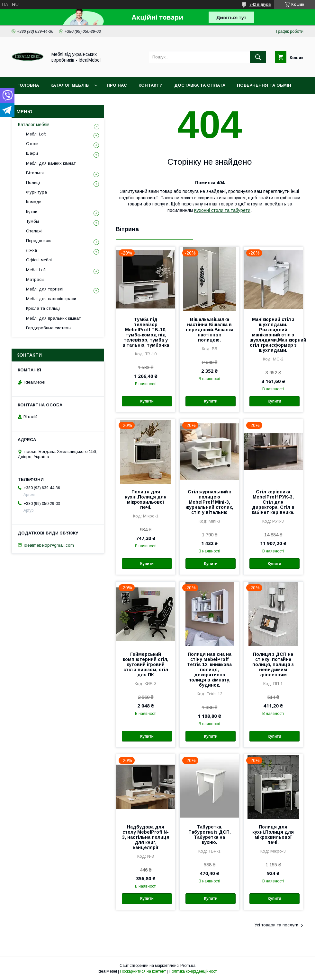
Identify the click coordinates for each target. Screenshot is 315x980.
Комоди (34, 202)
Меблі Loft (36, 134)
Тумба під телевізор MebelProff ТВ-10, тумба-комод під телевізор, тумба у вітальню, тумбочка (146, 332)
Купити (147, 401)
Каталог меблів (70, 85)
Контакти (151, 85)
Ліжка (32, 250)
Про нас (117, 85)
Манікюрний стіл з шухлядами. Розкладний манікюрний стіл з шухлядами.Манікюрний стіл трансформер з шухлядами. (273, 335)
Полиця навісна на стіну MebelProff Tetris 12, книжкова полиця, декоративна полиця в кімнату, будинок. (209, 670)
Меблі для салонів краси (51, 299)
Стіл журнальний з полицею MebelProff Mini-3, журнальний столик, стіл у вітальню (209, 502)
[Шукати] (258, 57)
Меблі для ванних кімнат (51, 163)
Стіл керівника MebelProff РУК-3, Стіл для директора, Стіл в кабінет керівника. (273, 502)
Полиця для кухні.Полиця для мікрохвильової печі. (146, 499)
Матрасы (35, 279)
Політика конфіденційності (193, 971)
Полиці (33, 182)
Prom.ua (188, 966)
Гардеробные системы (49, 328)
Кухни (32, 212)
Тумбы (32, 221)
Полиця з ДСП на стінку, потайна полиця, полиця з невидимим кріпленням (273, 664)
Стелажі (34, 231)
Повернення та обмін (264, 85)
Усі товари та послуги (276, 925)
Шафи (32, 153)
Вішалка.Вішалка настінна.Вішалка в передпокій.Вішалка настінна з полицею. (210, 330)
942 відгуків (260, 4)
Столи (32, 144)
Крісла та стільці (43, 308)
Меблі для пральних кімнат (53, 318)
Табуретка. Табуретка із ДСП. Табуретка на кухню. (210, 835)
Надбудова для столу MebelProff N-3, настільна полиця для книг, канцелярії (146, 837)
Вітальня (35, 173)
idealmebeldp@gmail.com (49, 545)
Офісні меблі (39, 260)
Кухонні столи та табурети (222, 210)
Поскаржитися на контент (143, 971)
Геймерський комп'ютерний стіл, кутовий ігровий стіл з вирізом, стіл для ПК (146, 664)
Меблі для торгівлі (45, 289)
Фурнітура (36, 192)
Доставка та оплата (200, 85)
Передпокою (39, 241)
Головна (28, 85)
